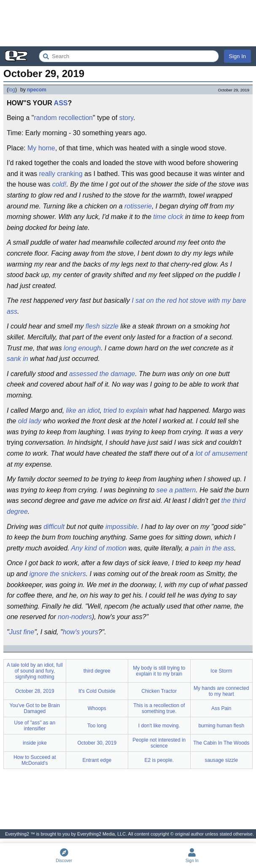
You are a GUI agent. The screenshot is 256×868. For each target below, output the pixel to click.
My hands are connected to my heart (221, 691)
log (12, 90)
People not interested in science (159, 743)
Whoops (97, 708)
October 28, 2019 (35, 691)
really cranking (61, 174)
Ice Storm (221, 671)
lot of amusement (221, 453)
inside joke (35, 743)
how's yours (81, 632)
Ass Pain (221, 708)
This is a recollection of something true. (159, 708)
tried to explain (125, 410)
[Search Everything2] (129, 56)
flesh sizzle (102, 326)
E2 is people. (159, 760)
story (126, 118)
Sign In (237, 56)
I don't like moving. (159, 726)
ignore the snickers (57, 574)
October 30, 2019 (97, 743)
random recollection (63, 118)
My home (41, 148)
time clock (168, 217)
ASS (61, 103)
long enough (82, 348)
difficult (54, 527)
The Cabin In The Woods (221, 743)
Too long (97, 726)
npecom (37, 90)
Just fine (22, 632)
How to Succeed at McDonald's (35, 760)
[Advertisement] (128, 23)
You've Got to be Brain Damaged (35, 708)
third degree (97, 671)
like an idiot (83, 410)
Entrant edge (97, 760)
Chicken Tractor (159, 691)
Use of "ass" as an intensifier (35, 726)
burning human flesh (221, 726)
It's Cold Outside (97, 691)
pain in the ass (212, 548)
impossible (121, 527)
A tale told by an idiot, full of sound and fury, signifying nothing (35, 671)
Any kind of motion (99, 548)
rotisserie (138, 206)
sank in (18, 359)
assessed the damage (102, 374)
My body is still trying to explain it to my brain (159, 671)
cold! (59, 184)
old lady (30, 421)
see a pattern (176, 490)
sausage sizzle (221, 760)
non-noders (75, 617)
